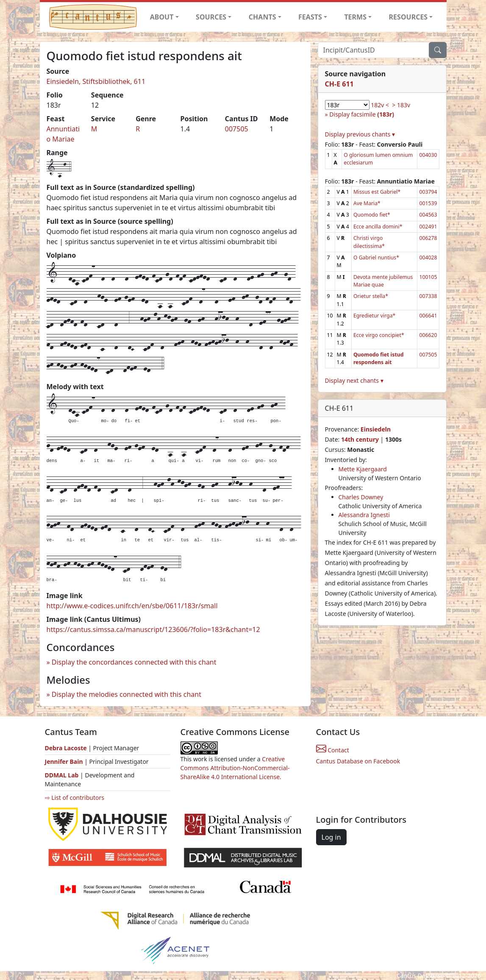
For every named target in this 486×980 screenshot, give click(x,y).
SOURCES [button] (211, 17)
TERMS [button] (355, 17)
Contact (333, 750)
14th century (360, 439)
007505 (237, 129)
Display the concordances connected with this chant (134, 662)
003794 (428, 192)
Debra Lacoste (66, 748)
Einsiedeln (376, 429)
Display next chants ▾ (354, 380)
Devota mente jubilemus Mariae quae (383, 281)
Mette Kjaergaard (363, 469)
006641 (428, 316)
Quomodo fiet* (372, 215)
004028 (428, 258)
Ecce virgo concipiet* (379, 335)
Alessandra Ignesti (364, 515)
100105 (428, 277)
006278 (428, 238)
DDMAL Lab (62, 775)
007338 (428, 296)
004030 (428, 155)
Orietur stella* (371, 296)
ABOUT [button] (162, 17)
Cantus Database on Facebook (358, 761)
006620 (428, 335)
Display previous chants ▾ (360, 134)
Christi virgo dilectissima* (369, 242)
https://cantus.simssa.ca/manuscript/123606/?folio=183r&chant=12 (153, 629)
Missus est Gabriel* (377, 192)
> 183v (401, 105)
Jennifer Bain (65, 761)
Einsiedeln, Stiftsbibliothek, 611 (96, 81)
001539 (428, 203)
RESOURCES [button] (408, 17)
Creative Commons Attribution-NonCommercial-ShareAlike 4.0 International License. (235, 768)
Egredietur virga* (374, 316)
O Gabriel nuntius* (376, 258)
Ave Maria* (367, 203)
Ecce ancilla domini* (378, 227)
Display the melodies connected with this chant (126, 694)
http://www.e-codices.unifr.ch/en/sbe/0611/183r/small (132, 606)
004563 (428, 215)
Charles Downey (361, 497)
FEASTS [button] (310, 17)
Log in (331, 837)
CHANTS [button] (262, 17)
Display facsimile (362, 114)
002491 (428, 227)
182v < (380, 105)
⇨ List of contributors (75, 798)
